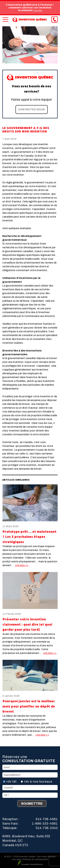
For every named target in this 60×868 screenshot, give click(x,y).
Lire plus (38, 10)
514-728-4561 (47, 819)
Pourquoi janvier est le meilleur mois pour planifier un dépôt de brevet (29, 706)
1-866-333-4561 (45, 823)
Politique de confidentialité (35, 859)
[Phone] (54, 19)
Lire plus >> (22, 565)
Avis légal (17, 859)
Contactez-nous (32, 109)
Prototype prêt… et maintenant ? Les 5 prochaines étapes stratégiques (30, 537)
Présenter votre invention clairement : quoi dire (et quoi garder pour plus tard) (27, 624)
